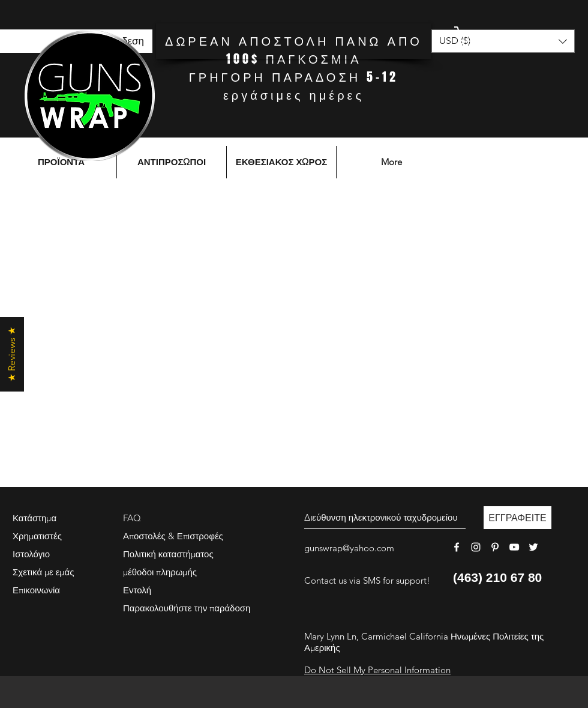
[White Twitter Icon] (533, 547)
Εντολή (137, 590)
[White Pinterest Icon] (495, 547)
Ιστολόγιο (31, 554)
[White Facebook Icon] (457, 547)
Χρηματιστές (37, 536)
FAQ (132, 518)
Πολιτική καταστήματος (168, 554)
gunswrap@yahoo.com (349, 548)
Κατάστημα (34, 518)
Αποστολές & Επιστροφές (173, 536)
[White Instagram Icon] (476, 547)
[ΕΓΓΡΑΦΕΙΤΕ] (517, 518)
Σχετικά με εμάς (43, 572)
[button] (501, 37)
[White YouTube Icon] (514, 547)
